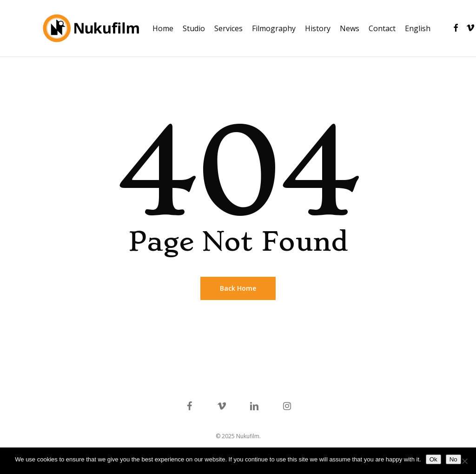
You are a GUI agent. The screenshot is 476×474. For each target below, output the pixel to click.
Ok (433, 459)
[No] (464, 461)
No (453, 459)
